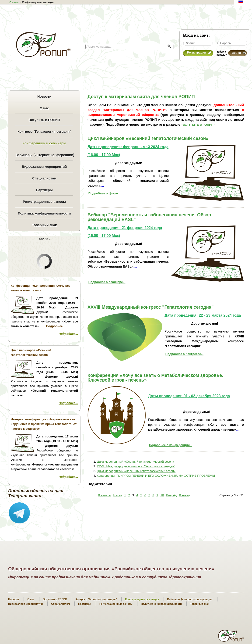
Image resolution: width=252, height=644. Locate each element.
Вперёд (171, 495)
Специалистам (44, 178)
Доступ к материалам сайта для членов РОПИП (141, 97)
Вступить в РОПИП (44, 120)
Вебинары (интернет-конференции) (44, 155)
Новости (44, 97)
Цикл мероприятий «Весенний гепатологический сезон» (136, 471)
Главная (14, 2)
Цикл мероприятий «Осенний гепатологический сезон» (135, 462)
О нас (44, 108)
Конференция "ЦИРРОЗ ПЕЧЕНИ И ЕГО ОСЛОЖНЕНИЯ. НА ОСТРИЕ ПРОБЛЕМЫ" (156, 476)
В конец (184, 495)
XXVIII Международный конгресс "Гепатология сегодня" (151, 307)
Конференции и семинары (44, 143)
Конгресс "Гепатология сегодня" (44, 132)
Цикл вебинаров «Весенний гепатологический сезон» (148, 138)
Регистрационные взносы (44, 202)
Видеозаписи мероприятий (44, 167)
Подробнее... (68, 334)
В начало (104, 495)
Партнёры (44, 190)
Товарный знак (44, 225)
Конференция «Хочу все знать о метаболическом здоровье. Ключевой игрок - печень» (155, 378)
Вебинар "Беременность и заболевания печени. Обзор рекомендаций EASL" (149, 217)
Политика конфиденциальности (44, 213)
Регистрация (199, 52)
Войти (239, 53)
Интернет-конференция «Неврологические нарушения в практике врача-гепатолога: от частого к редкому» (44, 424)
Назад (117, 495)
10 (162, 495)
